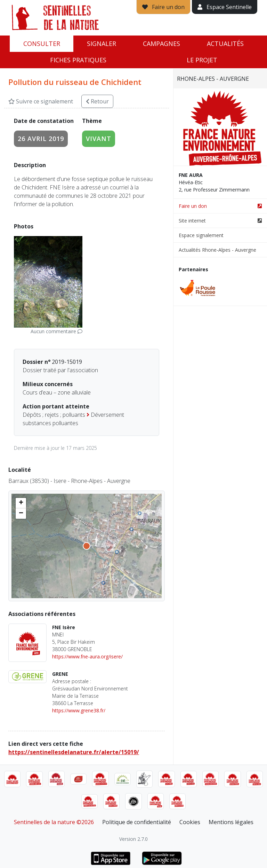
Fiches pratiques (78, 60)
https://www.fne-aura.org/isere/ (87, 656)
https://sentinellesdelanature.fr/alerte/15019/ (74, 752)
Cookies (190, 822)
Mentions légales (231, 822)
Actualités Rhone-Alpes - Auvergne (217, 250)
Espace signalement (201, 235)
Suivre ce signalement (41, 101)
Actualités (225, 44)
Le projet (202, 60)
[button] (21, 503)
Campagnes (161, 44)
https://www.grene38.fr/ (79, 710)
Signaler (102, 44)
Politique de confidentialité (137, 822)
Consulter (42, 44)
